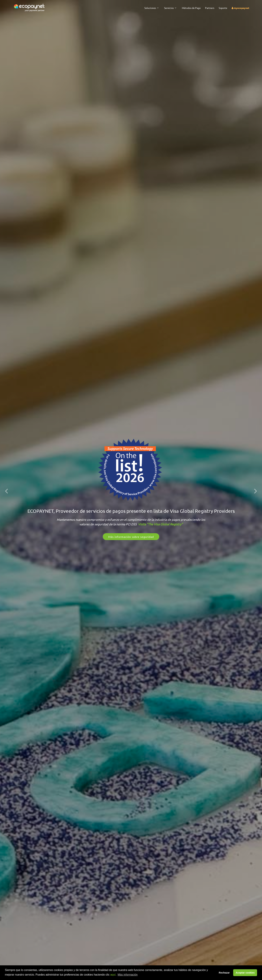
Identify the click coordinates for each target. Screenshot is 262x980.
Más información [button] (128, 975)
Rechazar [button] (224, 973)
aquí (113, 975)
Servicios (169, 8)
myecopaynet (240, 8)
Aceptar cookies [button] (245, 973)
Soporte (223, 8)
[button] (7, 490)
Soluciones (150, 8)
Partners (210, 8)
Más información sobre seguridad (131, 537)
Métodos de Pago (191, 8)
